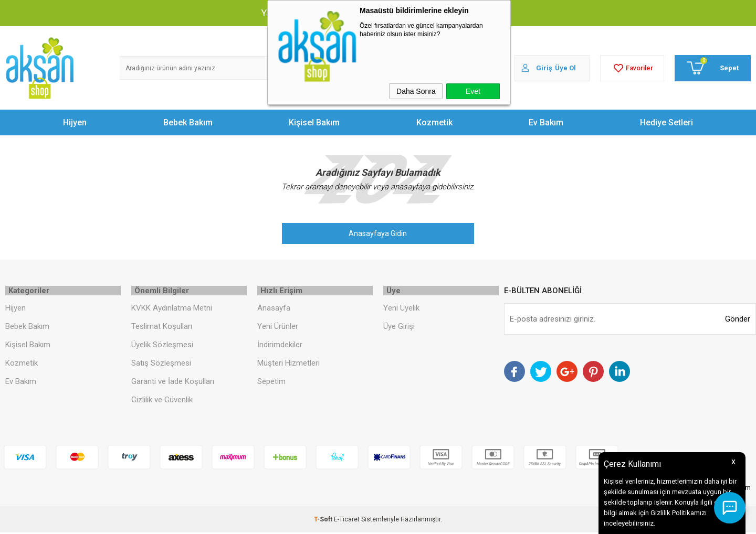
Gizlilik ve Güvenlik (162, 401)
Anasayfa (274, 309)
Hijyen (75, 122)
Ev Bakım (546, 122)
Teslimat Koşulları (162, 328)
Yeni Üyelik (401, 309)
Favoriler (632, 68)
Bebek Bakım (188, 122)
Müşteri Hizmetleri (288, 365)
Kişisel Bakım (314, 122)
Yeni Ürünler (278, 328)
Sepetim (271, 383)
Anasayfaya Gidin (378, 233)
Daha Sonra (416, 91)
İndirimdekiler (280, 346)
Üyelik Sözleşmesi (162, 346)
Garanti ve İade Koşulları (173, 383)
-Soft (324, 521)
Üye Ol (565, 68)
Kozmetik (434, 122)
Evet (473, 91)
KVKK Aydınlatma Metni (172, 309)
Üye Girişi (399, 328)
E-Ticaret (347, 521)
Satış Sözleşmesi (161, 365)
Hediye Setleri (666, 122)
